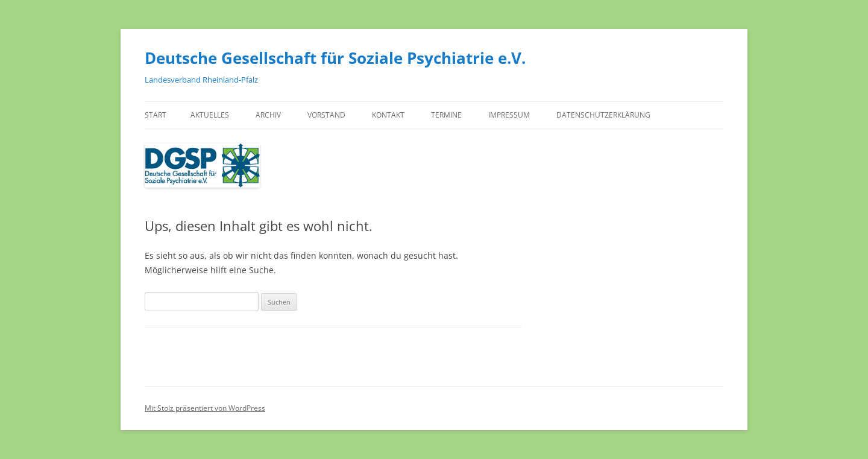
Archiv (268, 115)
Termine (446, 115)
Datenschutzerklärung (603, 115)
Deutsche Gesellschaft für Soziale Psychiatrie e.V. (335, 58)
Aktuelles (210, 115)
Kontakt (388, 115)
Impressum (509, 115)
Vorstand (326, 115)
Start (156, 115)
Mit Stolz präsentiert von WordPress (205, 408)
